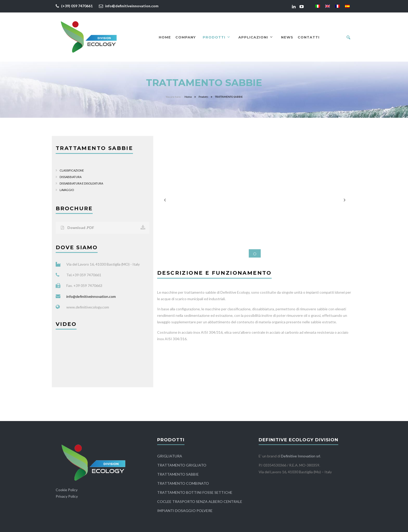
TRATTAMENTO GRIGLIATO (182, 465)
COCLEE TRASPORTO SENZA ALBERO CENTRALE (200, 501)
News (287, 37)
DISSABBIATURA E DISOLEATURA (81, 183)
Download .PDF (103, 228)
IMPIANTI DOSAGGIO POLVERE (185, 511)
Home (165, 37)
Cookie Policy (67, 490)
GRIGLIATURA (170, 456)
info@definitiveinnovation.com (132, 6)
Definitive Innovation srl (301, 456)
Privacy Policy (67, 496)
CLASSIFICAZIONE (72, 170)
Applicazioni (256, 37)
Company (186, 37)
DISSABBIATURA (71, 177)
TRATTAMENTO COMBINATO (183, 483)
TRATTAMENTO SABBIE (178, 474)
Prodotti (217, 37)
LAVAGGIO (67, 190)
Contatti (309, 37)
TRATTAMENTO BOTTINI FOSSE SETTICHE (195, 492)
